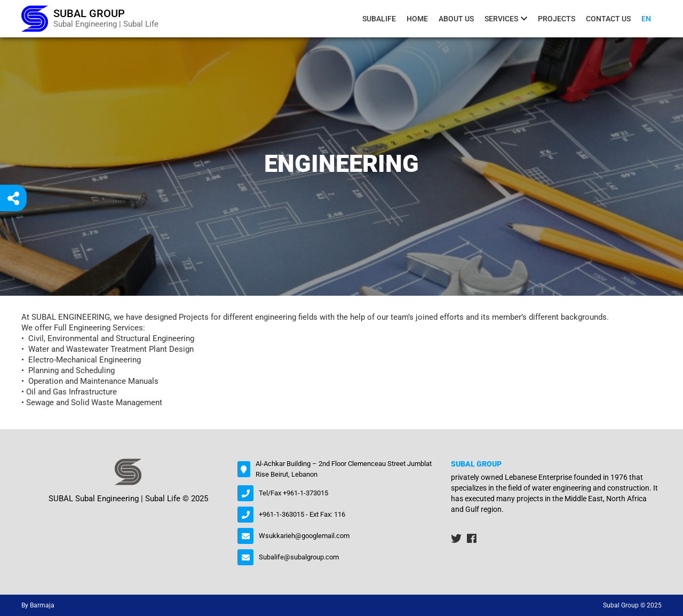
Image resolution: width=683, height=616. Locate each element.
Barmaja (42, 605)
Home (417, 19)
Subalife (379, 19)
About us (456, 19)
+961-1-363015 (281, 514)
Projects (557, 19)
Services (501, 19)
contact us (608, 19)
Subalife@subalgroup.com (299, 557)
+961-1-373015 (305, 493)
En (646, 19)
